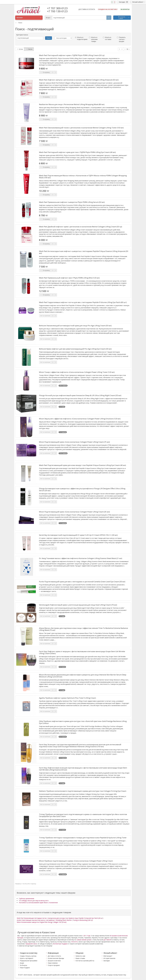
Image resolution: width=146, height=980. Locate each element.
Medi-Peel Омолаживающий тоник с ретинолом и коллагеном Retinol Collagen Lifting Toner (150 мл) (81, 128)
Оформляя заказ (31, 944)
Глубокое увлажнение (27, 898)
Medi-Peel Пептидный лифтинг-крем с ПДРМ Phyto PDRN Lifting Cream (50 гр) (72, 55)
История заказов (109, 958)
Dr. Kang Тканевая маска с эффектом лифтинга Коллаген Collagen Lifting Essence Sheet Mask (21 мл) (81, 558)
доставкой (107, 940)
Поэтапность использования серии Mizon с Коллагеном (38, 903)
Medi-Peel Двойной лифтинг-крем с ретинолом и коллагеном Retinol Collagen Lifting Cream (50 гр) (81, 227)
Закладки (107, 961)
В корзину (45, 72)
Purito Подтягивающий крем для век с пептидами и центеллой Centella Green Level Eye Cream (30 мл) (82, 582)
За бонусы (23, 965)
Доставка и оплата (54, 956)
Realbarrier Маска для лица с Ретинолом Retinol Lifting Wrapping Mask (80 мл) (72, 104)
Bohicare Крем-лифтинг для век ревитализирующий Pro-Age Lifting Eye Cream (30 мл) (75, 349)
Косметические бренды (56, 958)
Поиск (20, 23)
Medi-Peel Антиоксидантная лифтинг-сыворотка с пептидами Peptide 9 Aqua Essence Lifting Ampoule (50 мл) (84, 252)
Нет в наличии (45, 316)
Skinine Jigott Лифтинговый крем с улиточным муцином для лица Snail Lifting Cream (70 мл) (78, 605)
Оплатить (75, 942)
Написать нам (80, 956)
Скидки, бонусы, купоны (28, 956)
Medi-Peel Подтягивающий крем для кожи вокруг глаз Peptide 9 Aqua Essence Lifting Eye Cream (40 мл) (82, 465)
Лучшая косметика (54, 961)
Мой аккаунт (108, 956)
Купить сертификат (27, 958)
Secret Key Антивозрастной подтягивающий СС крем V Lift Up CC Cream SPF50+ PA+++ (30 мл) (78, 535)
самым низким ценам (84, 940)
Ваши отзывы (80, 958)
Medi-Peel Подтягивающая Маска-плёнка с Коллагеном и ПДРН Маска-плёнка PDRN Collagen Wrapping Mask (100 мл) (83, 177)
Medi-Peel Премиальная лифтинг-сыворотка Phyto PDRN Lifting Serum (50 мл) (72, 202)
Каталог (29, 18)
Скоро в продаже (54, 965)
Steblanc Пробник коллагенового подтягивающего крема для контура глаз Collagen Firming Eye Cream (83, 791)
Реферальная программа (29, 961)
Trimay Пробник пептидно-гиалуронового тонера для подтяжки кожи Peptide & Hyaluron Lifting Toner (83, 838)
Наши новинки (53, 963)
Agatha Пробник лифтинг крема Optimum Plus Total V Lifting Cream (67, 698)
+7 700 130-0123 (57, 11)
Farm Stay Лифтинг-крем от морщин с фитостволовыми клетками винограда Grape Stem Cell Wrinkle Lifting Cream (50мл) (82, 652)
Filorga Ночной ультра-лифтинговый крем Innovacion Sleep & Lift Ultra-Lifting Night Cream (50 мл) (80, 395)
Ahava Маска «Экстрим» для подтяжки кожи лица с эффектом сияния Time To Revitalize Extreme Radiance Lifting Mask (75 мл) (83, 629)
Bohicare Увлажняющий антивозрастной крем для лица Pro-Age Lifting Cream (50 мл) (75, 326)
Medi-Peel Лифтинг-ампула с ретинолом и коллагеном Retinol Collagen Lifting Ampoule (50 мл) (79, 80)
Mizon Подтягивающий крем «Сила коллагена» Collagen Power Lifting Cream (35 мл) (74, 512)
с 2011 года (86, 936)
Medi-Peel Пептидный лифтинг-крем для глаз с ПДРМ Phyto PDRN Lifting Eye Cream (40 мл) (77, 152)
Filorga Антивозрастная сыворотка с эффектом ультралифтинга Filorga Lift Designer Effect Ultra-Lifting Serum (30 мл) (82, 490)
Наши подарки (25, 968)
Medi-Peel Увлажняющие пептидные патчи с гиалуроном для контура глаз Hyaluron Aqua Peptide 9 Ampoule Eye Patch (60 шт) (60, 918)
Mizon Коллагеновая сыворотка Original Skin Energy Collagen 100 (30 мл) (42, 922)
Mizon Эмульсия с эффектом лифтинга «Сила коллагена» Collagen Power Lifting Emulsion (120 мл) (80, 419)
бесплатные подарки (60, 944)
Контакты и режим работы (85, 961)
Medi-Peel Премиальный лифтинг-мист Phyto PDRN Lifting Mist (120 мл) (69, 278)
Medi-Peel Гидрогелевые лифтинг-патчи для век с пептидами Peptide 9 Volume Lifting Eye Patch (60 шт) (83, 302)
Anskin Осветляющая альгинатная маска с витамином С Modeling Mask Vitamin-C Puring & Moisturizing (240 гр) (55, 920)
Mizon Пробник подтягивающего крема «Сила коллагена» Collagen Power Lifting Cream (76, 861)
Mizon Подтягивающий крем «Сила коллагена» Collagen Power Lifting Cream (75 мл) (74, 442)
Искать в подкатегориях (81, 38)
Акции (22, 963)
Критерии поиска (22, 35)
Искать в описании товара (93, 39)
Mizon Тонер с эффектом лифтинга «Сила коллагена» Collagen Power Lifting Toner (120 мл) (77, 372)
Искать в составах (107, 38)
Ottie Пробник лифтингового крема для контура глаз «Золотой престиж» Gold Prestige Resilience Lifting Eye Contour (83, 722)
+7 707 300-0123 (57, 8)
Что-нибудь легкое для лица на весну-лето (34, 901)
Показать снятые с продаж (121, 39)
